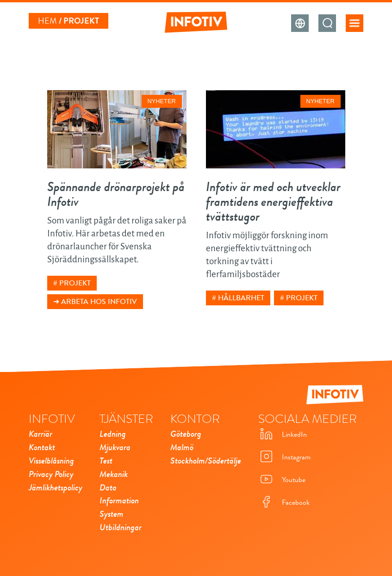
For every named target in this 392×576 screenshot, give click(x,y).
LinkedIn (283, 435)
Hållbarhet (241, 298)
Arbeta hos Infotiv (99, 302)
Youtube (282, 480)
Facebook (284, 503)
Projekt (75, 283)
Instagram (284, 457)
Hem (47, 21)
